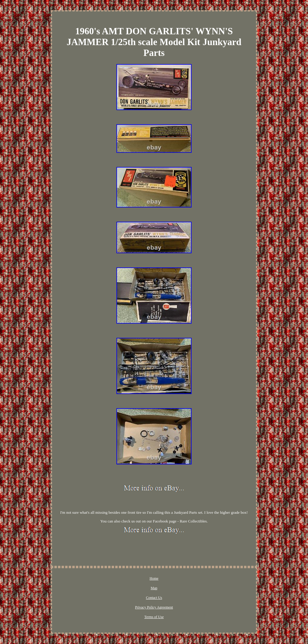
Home (154, 578)
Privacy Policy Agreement (154, 607)
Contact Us (154, 598)
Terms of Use (154, 617)
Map (154, 588)
